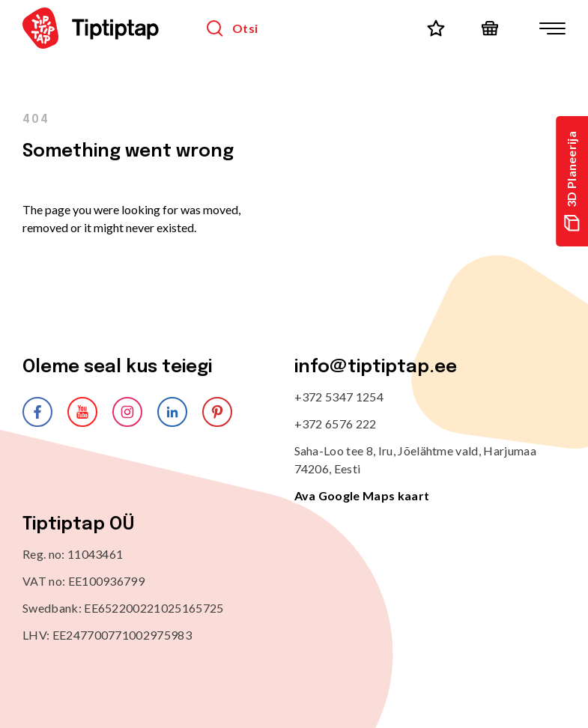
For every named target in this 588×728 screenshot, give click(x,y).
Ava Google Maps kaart (362, 495)
